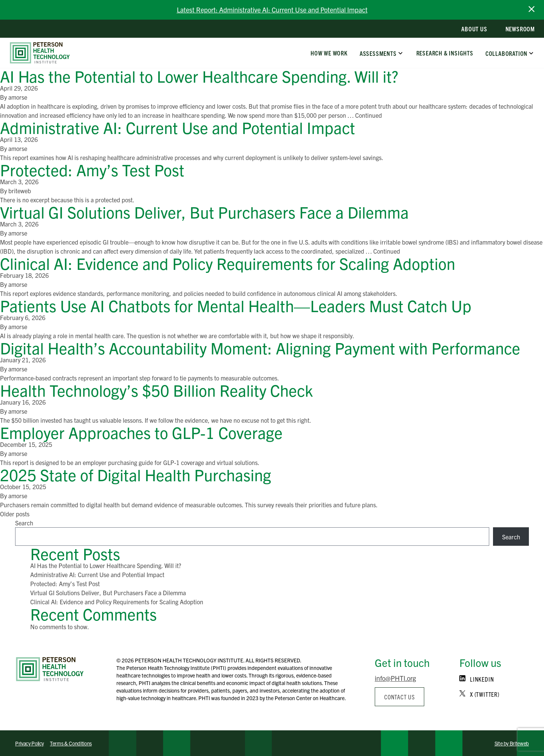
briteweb (20, 191)
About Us (474, 29)
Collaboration (506, 53)
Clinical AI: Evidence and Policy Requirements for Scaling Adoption (228, 263)
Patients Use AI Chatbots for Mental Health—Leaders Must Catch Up (236, 305)
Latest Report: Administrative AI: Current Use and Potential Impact (272, 10)
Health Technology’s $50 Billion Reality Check (156, 390)
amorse (18, 97)
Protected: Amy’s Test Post (92, 169)
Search (24, 523)
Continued (369, 115)
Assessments (378, 53)
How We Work (329, 53)
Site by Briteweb (512, 743)
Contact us (399, 697)
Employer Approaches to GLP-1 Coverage (141, 432)
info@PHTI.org (395, 678)
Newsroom (520, 29)
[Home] (50, 669)
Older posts (15, 514)
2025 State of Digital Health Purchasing (136, 474)
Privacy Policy (29, 743)
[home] (40, 53)
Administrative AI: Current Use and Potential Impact (178, 127)
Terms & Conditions (71, 743)
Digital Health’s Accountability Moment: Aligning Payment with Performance (260, 347)
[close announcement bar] (532, 9)
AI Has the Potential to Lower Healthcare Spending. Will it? (199, 76)
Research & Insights (444, 53)
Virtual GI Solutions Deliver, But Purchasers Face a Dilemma (204, 212)
